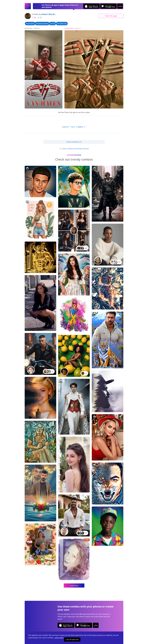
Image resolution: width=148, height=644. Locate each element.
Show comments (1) (74, 142)
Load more (74, 586)
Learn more (59, 638)
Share (111, 16)
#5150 (53, 24)
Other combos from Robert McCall (74, 149)
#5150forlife (62, 24)
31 (40, 18)
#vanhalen (30, 24)
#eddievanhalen (42, 24)
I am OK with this (72, 639)
